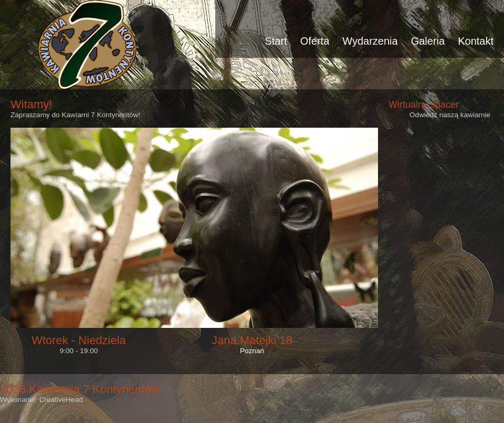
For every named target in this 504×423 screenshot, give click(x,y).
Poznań (252, 351)
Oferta (315, 41)
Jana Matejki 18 (252, 340)
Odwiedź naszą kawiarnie (450, 115)
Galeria (428, 41)
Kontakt (476, 41)
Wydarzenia (370, 41)
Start (276, 41)
